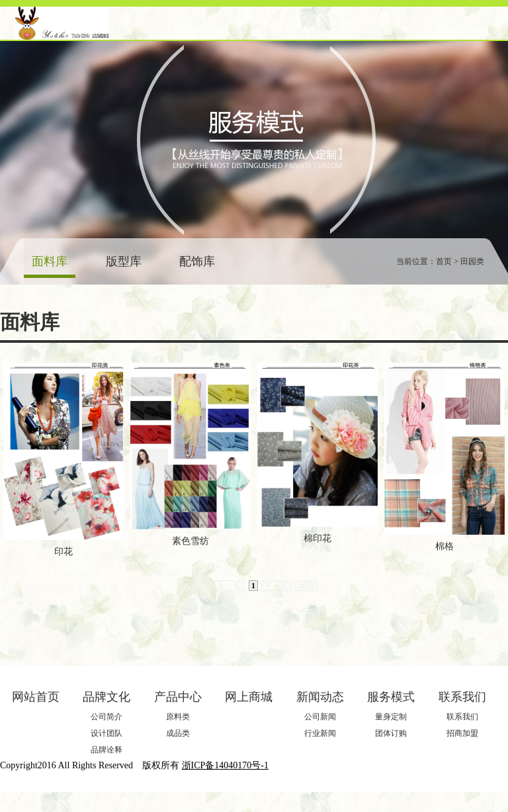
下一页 (276, 586)
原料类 (178, 717)
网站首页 (36, 697)
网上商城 (249, 697)
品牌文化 (106, 697)
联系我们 (462, 697)
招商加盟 (462, 733)
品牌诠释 (106, 750)
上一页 (229, 586)
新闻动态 (320, 697)
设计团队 (106, 733)
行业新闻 (320, 733)
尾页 (306, 586)
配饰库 (197, 261)
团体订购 (391, 733)
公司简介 (106, 717)
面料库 (50, 261)
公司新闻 (320, 717)
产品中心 (178, 697)
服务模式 (391, 697)
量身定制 (391, 717)
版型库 (124, 261)
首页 (199, 586)
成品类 (178, 733)
